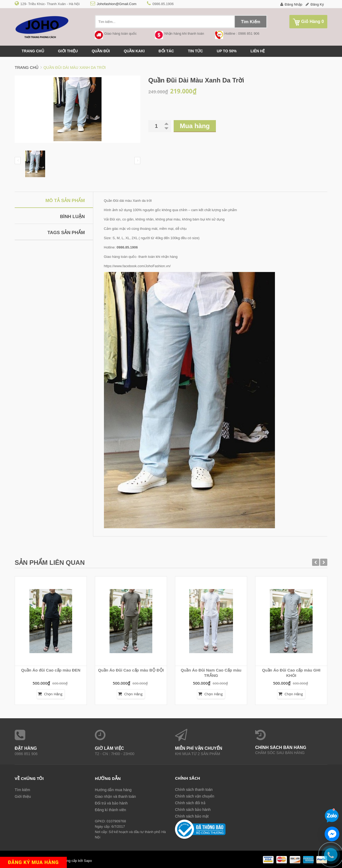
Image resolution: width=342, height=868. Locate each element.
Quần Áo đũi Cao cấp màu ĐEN (51, 670)
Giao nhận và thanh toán (115, 796)
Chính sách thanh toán (194, 790)
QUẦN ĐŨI (101, 51)
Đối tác (166, 51)
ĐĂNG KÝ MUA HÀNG (36, 862)
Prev (18, 161)
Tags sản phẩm (65, 232)
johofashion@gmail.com (116, 4)
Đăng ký (317, 4)
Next (137, 161)
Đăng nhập (294, 4)
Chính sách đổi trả (190, 803)
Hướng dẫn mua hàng (113, 790)
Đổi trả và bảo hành (111, 803)
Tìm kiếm (22, 790)
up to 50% (227, 51)
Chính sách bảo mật (192, 816)
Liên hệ (258, 51)
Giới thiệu (68, 51)
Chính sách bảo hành (193, 810)
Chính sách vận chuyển (195, 796)
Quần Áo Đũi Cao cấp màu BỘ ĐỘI (131, 670)
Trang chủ (33, 51)
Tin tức (195, 51)
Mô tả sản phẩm (64, 200)
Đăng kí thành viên (110, 810)
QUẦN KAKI (134, 51)
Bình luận (72, 216)
